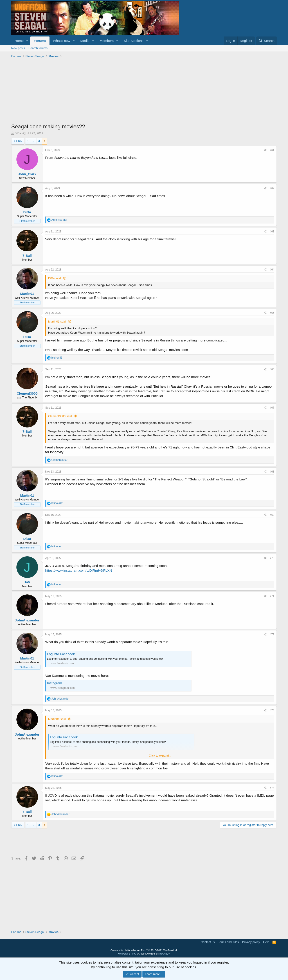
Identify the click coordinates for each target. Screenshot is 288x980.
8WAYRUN (164, 954)
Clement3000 (27, 393)
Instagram (55, 683)
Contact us (208, 942)
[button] (27, 41)
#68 (272, 472)
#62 (272, 188)
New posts (18, 48)
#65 (272, 313)
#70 (272, 558)
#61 (272, 150)
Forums (40, 41)
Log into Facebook (61, 654)
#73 (272, 710)
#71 (272, 596)
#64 (272, 270)
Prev (19, 141)
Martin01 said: (57, 322)
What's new (62, 41)
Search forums (38, 48)
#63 (272, 232)
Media (85, 41)
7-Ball (27, 256)
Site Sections (134, 41)
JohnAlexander (27, 620)
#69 (272, 515)
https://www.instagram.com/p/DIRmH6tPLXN (79, 570)
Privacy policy (251, 942)
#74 (272, 788)
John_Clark (27, 174)
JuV (27, 582)
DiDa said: (55, 278)
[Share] (265, 150)
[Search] (267, 41)
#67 (272, 408)
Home (19, 41)
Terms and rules (228, 942)
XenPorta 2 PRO (127, 954)
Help (266, 942)
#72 (272, 634)
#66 (272, 369)
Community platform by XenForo (144, 950)
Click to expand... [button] (160, 756)
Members (107, 41)
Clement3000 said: (60, 416)
